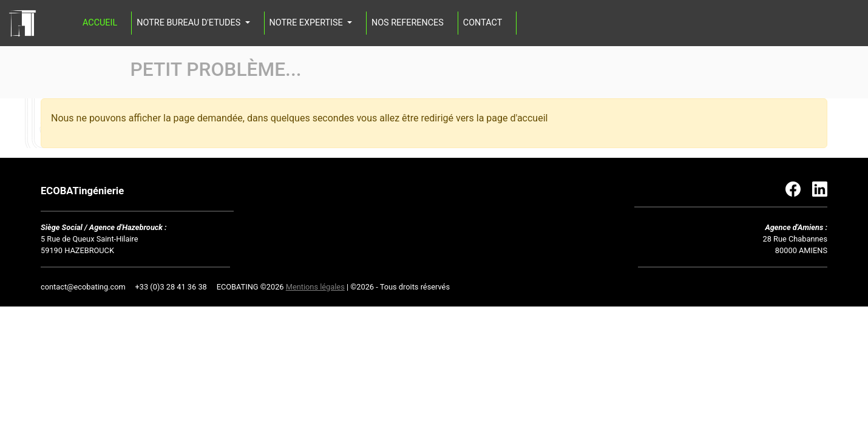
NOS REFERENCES (408, 23)
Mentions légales (315, 287)
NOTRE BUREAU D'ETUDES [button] (190, 23)
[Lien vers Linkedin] (820, 188)
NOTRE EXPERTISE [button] (307, 23)
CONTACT (483, 23)
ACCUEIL (100, 23)
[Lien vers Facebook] (799, 188)
